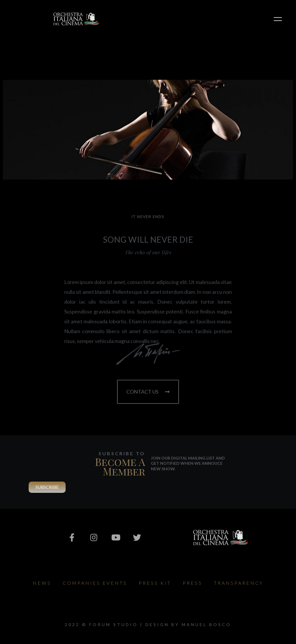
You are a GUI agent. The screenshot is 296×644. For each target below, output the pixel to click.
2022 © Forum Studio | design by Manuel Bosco (148, 624)
